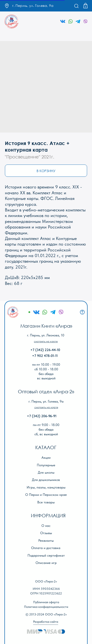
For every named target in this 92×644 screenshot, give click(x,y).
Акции (46, 458)
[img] (12, 22)
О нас (46, 526)
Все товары (46, 502)
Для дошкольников (46, 480)
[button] (46, 341)
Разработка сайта (46, 622)
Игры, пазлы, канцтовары (46, 487)
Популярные (46, 465)
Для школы (46, 473)
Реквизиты (46, 541)
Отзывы (46, 533)
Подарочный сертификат (46, 556)
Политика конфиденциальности (46, 607)
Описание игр (46, 563)
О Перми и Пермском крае (46, 495)
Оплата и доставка (46, 548)
